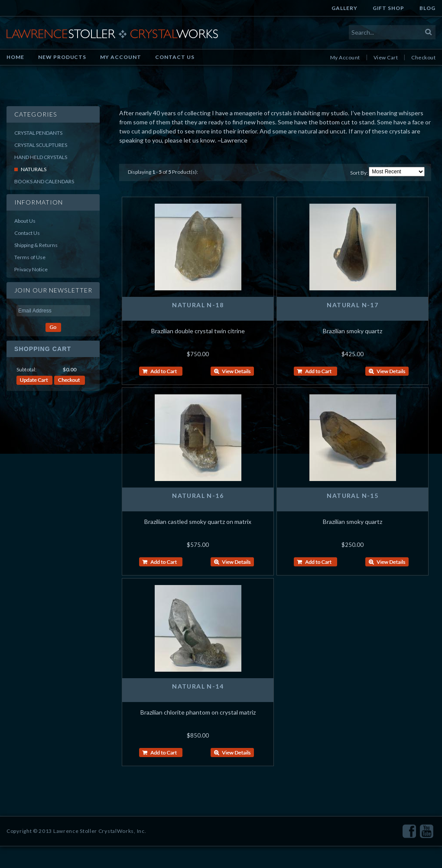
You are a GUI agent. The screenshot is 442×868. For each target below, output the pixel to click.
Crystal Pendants (38, 133)
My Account (121, 57)
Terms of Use (30, 257)
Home (15, 57)
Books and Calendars (44, 181)
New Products (62, 57)
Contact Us (175, 57)
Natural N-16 (198, 496)
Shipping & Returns (36, 245)
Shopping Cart (43, 349)
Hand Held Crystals (41, 157)
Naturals (34, 169)
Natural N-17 (353, 305)
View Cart (386, 57)
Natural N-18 (198, 305)
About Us (25, 221)
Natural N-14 (198, 686)
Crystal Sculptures (41, 145)
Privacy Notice (31, 269)
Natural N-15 (353, 496)
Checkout (423, 57)
